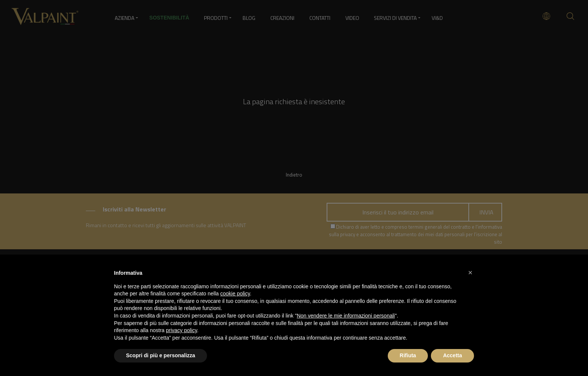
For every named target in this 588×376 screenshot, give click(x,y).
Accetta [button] (452, 355)
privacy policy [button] (182, 330)
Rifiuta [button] (408, 355)
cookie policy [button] (235, 294)
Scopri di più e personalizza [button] (160, 355)
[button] (470, 273)
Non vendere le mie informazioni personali (346, 316)
